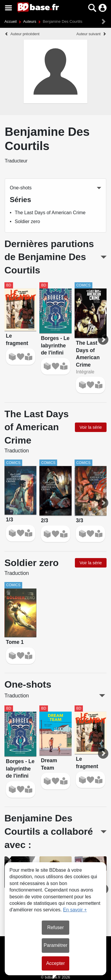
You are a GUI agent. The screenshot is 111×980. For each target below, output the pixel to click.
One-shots (21, 188)
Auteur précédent (25, 34)
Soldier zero (27, 221)
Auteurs (30, 21)
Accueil (11, 21)
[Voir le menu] (8, 8)
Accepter (55, 963)
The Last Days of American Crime (50, 213)
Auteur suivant (89, 34)
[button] (92, 8)
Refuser (55, 927)
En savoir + (75, 910)
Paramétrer (55, 945)
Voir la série (91, 427)
